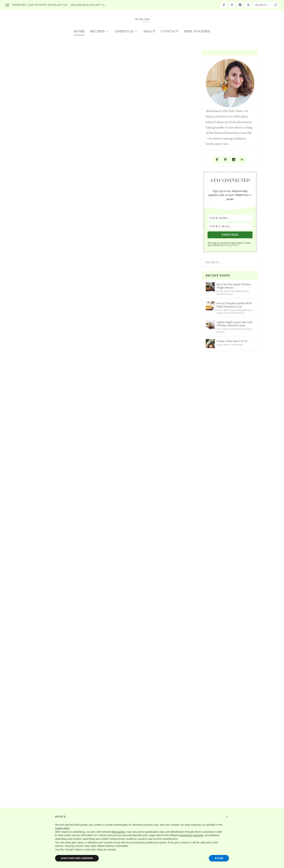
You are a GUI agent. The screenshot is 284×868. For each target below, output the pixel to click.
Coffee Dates (154, 464)
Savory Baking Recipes (74, 636)
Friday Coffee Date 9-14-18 (147, 616)
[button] (227, 816)
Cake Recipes (67, 468)
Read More (41, 326)
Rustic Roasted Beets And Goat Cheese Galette (62, 628)
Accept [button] (219, 858)
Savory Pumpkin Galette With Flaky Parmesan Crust (152, 291)
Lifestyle (124, 64)
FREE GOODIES (197, 64)
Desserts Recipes (87, 468)
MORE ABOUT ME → (218, 177)
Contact (170, 64)
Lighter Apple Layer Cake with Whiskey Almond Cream (66, 459)
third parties (118, 832)
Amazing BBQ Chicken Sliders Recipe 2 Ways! (66, 796)
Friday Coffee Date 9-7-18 (146, 773)
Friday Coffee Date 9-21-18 (147, 457)
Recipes (98, 64)
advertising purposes (192, 835)
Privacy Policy (231, 278)
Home (79, 64)
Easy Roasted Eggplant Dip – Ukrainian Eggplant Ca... (67, 5)
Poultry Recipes (69, 805)
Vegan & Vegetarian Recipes (231, 346)
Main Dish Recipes (71, 300)
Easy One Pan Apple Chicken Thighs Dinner (64, 291)
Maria (37, 300)
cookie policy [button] (62, 828)
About (149, 64)
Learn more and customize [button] (77, 858)
